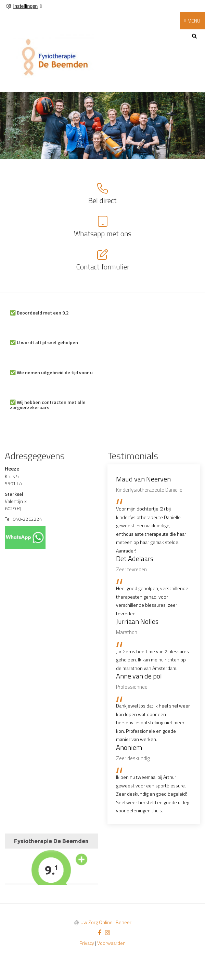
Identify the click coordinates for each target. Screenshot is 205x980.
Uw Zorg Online (97, 922)
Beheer (124, 922)
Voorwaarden (111, 943)
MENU (194, 21)
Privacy (87, 943)
